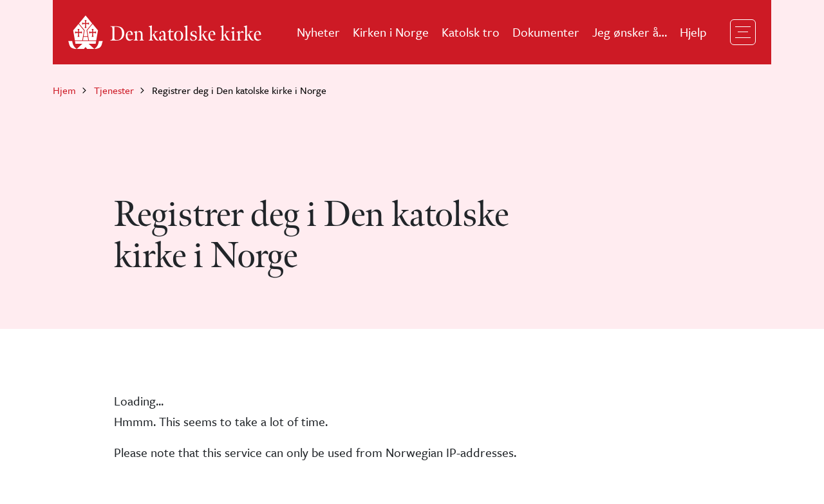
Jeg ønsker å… (630, 32)
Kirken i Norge (391, 32)
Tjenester (114, 90)
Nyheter (318, 32)
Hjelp (693, 32)
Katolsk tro (471, 32)
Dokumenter (546, 32)
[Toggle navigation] (743, 32)
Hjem (64, 90)
